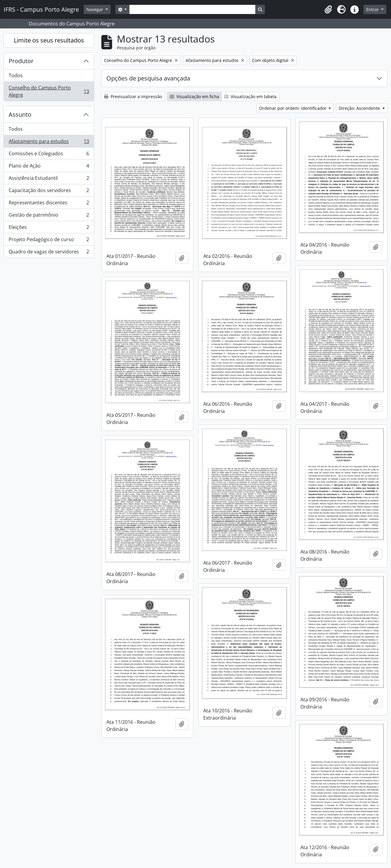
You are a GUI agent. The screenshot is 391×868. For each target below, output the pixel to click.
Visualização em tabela (250, 96)
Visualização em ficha (194, 96)
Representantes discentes (49, 204)
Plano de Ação (49, 167)
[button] (328, 10)
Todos (16, 75)
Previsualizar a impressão (133, 96)
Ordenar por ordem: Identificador (293, 108)
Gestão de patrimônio (49, 216)
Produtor (21, 61)
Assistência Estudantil (49, 179)
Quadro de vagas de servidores (49, 253)
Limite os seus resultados (49, 40)
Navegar (95, 9)
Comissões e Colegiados (49, 155)
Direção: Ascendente (360, 108)
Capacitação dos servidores (49, 192)
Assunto (20, 114)
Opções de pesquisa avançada (148, 78)
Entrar (373, 9)
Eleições (49, 228)
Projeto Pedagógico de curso (49, 241)
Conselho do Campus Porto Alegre (49, 91)
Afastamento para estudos (49, 143)
